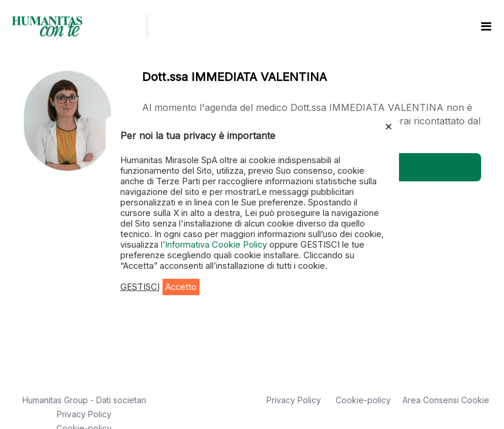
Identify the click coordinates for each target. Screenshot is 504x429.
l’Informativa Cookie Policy (215, 245)
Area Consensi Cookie (446, 400)
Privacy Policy (84, 414)
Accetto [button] (181, 287)
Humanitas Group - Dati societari (84, 400)
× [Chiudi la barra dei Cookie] (389, 126)
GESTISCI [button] (140, 287)
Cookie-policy (363, 400)
